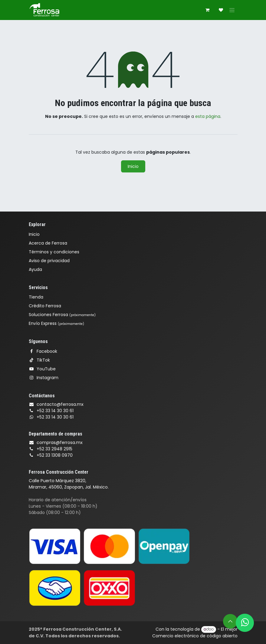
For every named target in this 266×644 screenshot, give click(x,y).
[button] (230, 621)
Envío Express (56, 323)
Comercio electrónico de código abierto (195, 636)
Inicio (133, 166)
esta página (208, 116)
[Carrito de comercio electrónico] (208, 10)
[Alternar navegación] (232, 10)
